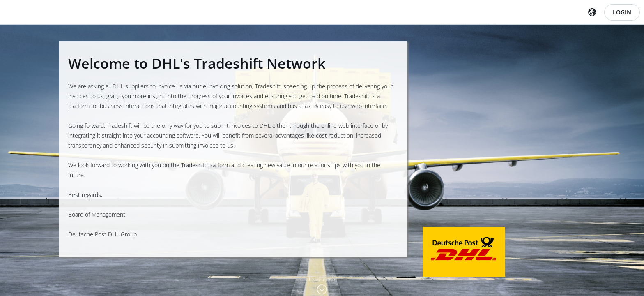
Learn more (322, 279)
